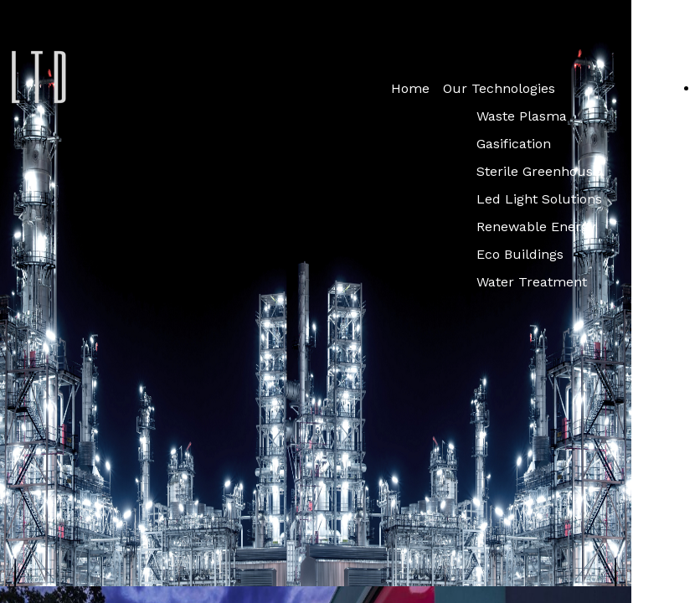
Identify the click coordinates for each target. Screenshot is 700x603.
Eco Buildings (520, 254)
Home (410, 88)
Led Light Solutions (539, 199)
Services (658, 88)
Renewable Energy (536, 227)
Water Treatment (532, 282)
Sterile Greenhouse (538, 171)
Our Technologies (499, 88)
